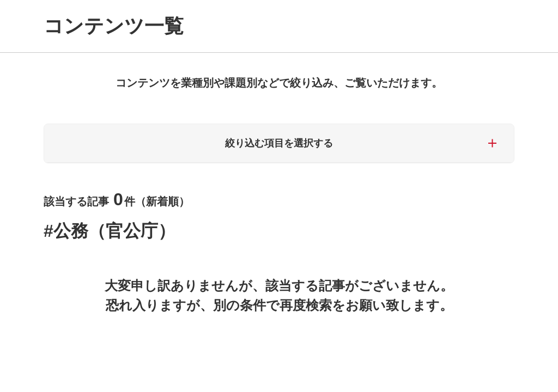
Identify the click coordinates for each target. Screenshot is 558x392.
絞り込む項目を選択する (279, 143)
